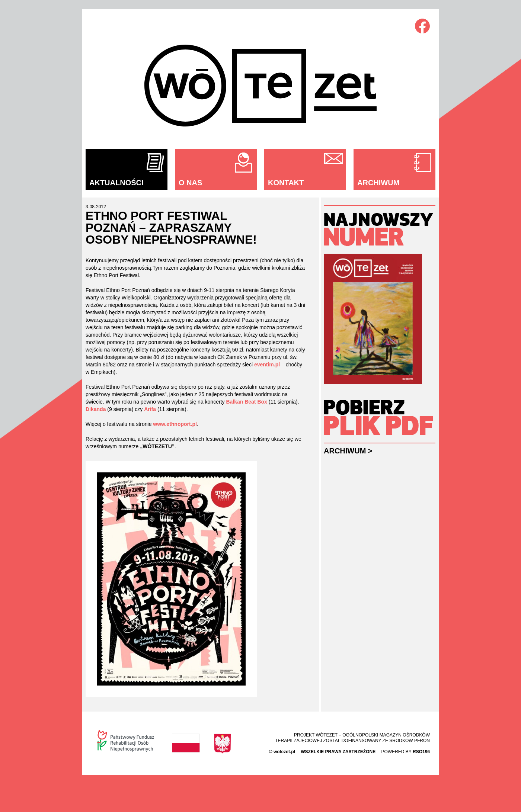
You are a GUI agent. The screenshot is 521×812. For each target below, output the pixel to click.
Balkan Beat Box (246, 402)
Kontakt (286, 183)
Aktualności (116, 183)
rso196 (421, 752)
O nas (190, 183)
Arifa (150, 409)
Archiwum (378, 183)
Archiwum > (348, 451)
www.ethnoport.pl (175, 424)
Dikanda (96, 409)
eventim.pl (267, 365)
